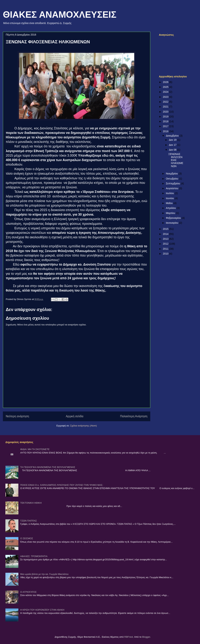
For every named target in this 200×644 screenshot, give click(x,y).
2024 (166, 92)
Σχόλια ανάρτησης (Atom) (84, 426)
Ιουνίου (170, 198)
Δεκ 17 (173, 145)
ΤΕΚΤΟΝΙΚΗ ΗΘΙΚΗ (31, 503)
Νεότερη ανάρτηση (17, 416)
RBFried (129, 637)
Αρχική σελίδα (75, 416)
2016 (166, 131)
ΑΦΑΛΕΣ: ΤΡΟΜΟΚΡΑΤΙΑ (34, 556)
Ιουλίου (170, 193)
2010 (166, 254)
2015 (166, 229)
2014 (166, 234)
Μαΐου (170, 203)
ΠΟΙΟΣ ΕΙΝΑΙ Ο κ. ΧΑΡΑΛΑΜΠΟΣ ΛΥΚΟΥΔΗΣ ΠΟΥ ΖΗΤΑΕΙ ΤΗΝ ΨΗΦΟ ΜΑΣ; (62, 485)
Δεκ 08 (173, 150)
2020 (166, 112)
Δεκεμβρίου (173, 136)
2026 (166, 82)
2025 (166, 87)
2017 (166, 126)
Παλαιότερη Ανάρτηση (134, 416)
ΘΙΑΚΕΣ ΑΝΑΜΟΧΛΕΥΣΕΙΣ (60, 15)
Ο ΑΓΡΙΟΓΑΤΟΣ (28, 592)
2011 (166, 249)
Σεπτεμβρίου (173, 183)
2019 (166, 117)
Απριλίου (171, 208)
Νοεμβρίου (172, 174)
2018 (166, 121)
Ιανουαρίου (172, 223)
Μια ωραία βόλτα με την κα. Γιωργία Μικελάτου (44, 574)
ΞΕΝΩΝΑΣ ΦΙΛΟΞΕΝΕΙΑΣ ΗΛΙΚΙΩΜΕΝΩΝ (176, 160)
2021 (166, 107)
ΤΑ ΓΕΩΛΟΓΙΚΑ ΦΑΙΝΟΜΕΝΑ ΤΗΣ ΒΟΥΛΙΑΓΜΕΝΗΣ (48, 467)
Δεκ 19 (173, 140)
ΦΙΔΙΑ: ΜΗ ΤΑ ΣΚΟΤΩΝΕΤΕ (35, 449)
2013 (166, 239)
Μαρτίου (171, 213)
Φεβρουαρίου (174, 218)
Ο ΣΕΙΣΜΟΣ (27, 538)
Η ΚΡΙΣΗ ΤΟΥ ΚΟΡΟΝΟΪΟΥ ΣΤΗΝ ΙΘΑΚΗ (42, 610)
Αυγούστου (172, 188)
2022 (166, 102)
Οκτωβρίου (172, 179)
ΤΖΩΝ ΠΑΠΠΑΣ (28, 521)
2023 (166, 97)
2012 (166, 244)
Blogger (146, 637)
